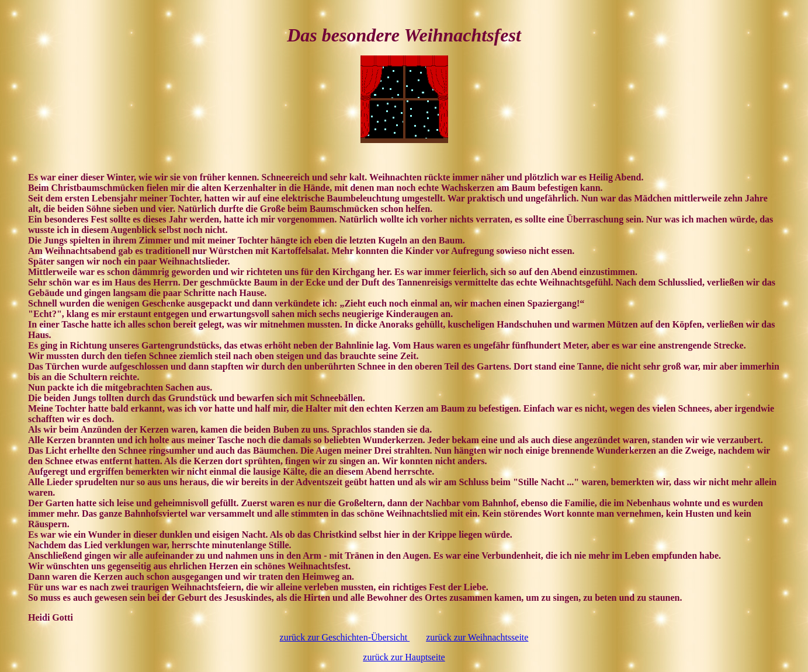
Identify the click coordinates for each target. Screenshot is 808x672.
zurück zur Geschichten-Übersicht (345, 637)
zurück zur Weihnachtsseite (477, 637)
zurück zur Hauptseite (404, 657)
